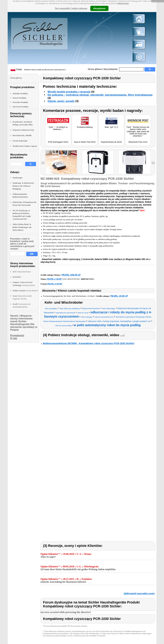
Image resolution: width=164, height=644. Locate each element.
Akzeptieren (99, 8)
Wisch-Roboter (25, 291)
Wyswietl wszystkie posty (141, 593)
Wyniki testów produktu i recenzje (69, 92)
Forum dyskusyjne (20, 141)
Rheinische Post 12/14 (138, 142)
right (153, 163)
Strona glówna (95, 69)
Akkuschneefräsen (22, 272)
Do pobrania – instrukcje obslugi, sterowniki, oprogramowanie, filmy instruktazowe (100, 95)
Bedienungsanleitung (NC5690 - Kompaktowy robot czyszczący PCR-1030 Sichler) (89, 343)
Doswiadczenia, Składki (22, 135)
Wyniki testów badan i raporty (25, 146)
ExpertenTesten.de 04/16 (111, 142)
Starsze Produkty (19, 98)
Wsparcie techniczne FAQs (23, 130)
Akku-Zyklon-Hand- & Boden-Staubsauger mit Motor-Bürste (22, 227)
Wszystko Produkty (20, 102)
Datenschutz (123, 3)
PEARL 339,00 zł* (71, 275)
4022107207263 (74, 279)
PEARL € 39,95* (55, 279)
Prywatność (17, 335)
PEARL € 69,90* (55, 284)
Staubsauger (18, 178)
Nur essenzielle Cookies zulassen (71, 8)
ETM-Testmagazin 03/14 (58, 142)
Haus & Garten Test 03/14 (85, 142)
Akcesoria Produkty (21, 107)
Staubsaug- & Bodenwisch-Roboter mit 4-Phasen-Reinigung (23, 186)
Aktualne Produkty (20, 94)
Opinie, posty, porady (61, 101)
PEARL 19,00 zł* (119, 296)
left (43, 163)
